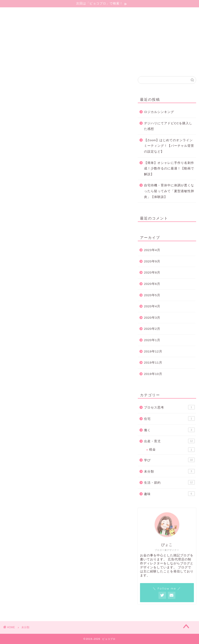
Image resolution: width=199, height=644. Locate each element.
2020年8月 (152, 273)
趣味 (169, 494)
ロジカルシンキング (159, 112)
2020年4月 (152, 306)
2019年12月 (153, 351)
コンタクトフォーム (18, 57)
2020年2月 (152, 329)
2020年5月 (152, 295)
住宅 (169, 419)
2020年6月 (152, 284)
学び (169, 460)
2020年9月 (152, 261)
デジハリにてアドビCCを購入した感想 (168, 126)
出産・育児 (169, 441)
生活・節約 (169, 482)
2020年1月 (152, 340)
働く (169, 430)
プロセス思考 (169, 407)
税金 (172, 450)
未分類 (169, 471)
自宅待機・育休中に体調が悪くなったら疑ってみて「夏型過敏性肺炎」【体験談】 (169, 191)
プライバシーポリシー (20, 62)
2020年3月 (152, 318)
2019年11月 (153, 363)
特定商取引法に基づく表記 (24, 67)
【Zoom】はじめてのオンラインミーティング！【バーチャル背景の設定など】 (169, 146)
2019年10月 (153, 374)
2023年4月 (152, 250)
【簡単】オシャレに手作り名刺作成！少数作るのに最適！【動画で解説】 (169, 169)
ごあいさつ (10, 52)
